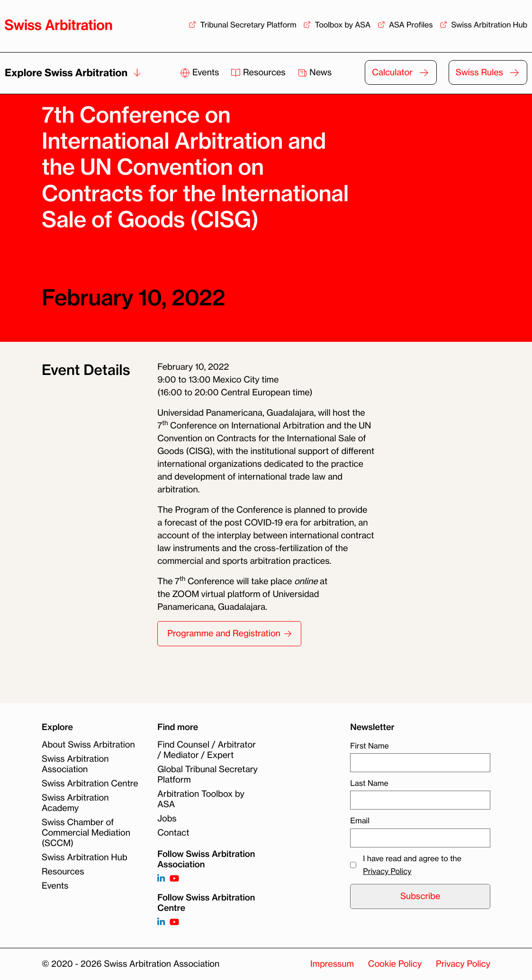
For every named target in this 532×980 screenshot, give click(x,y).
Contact (173, 833)
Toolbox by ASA (343, 25)
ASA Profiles (411, 25)
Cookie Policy (395, 964)
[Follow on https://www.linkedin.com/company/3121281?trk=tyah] (161, 879)
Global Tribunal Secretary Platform (207, 775)
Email (360, 820)
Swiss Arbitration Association (75, 764)
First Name (369, 746)
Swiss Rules (479, 72)
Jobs (167, 819)
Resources (259, 72)
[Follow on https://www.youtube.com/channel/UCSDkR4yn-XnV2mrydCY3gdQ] (174, 879)
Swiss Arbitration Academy (75, 803)
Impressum (332, 964)
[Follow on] (161, 922)
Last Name (369, 783)
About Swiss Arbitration (88, 745)
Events (201, 72)
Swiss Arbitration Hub (489, 25)
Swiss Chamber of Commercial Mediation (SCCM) (86, 833)
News (315, 72)
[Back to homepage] (59, 25)
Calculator (392, 72)
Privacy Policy (387, 871)
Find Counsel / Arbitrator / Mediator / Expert (207, 750)
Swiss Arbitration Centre (90, 784)
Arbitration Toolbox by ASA (201, 799)
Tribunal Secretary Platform (248, 25)
